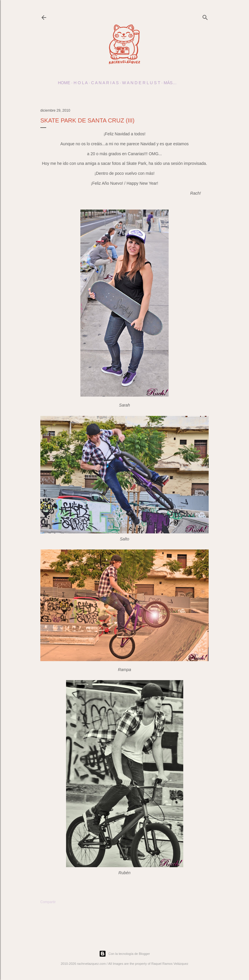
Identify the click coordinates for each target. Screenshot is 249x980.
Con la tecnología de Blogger (124, 954)
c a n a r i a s (105, 83)
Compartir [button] (48, 902)
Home (64, 83)
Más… (170, 83)
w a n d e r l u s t (141, 83)
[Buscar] (205, 16)
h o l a (81, 83)
